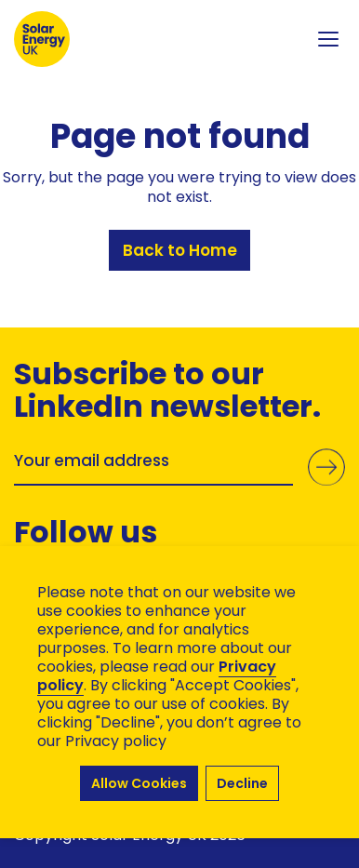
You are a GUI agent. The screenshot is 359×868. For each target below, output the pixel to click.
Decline (242, 783)
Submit (326, 467)
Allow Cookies (139, 783)
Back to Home (180, 250)
